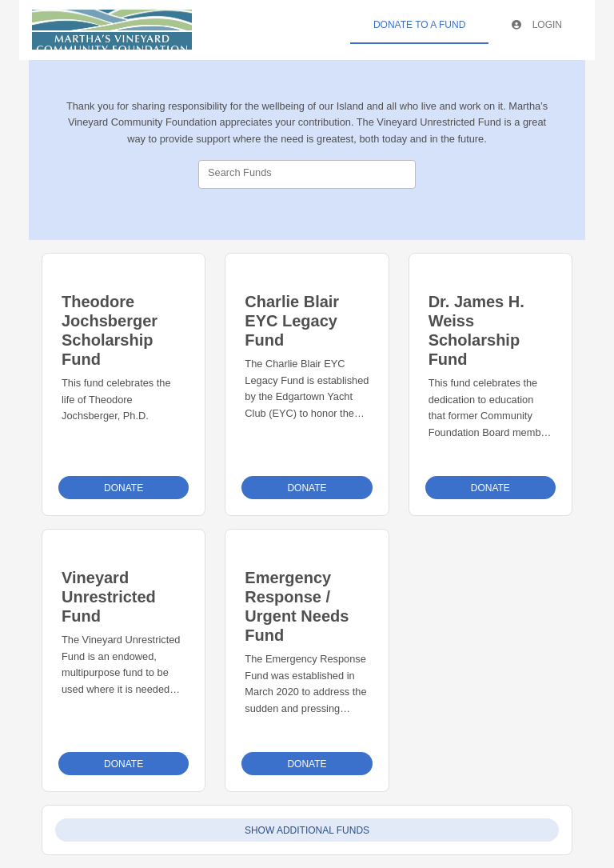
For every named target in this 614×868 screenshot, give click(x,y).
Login (537, 25)
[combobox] (307, 174)
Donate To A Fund (419, 25)
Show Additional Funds (307, 830)
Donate (124, 488)
